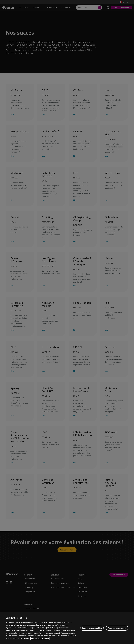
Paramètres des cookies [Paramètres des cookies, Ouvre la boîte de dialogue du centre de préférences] (92, 633)
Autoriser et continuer (117, 633)
